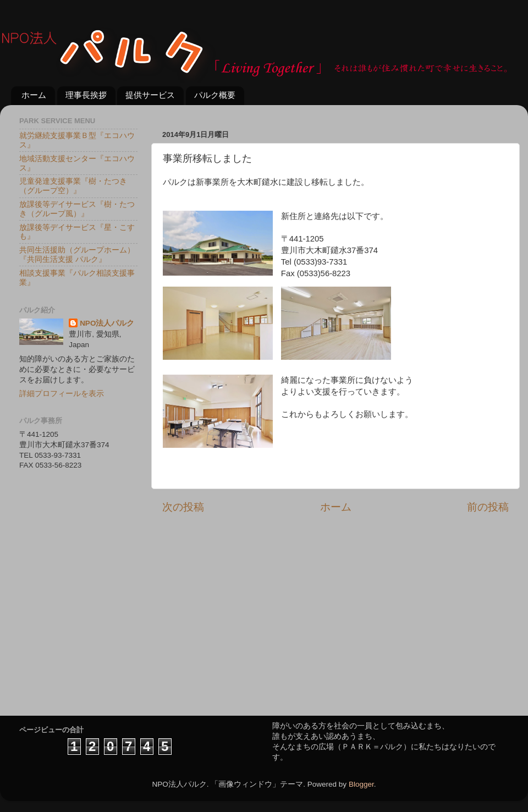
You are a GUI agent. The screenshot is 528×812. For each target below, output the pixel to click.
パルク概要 (215, 95)
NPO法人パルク (107, 323)
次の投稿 (183, 507)
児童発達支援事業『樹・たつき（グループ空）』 (73, 186)
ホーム (34, 95)
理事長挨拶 (86, 95)
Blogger (361, 784)
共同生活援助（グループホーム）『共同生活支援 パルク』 (77, 254)
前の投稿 (488, 507)
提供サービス (150, 95)
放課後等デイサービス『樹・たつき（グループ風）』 (77, 209)
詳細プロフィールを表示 (62, 394)
